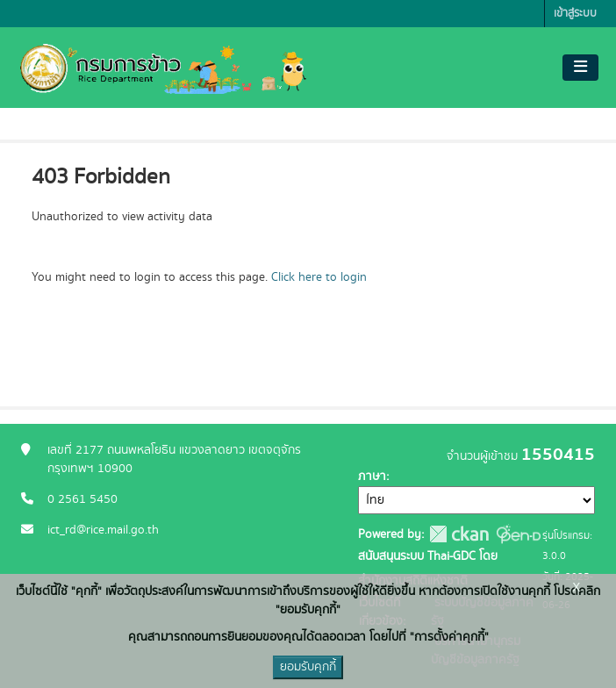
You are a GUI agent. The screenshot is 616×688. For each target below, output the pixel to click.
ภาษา (372, 477)
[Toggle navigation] (580, 68)
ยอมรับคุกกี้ (308, 667)
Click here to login (319, 277)
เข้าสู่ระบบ (575, 14)
